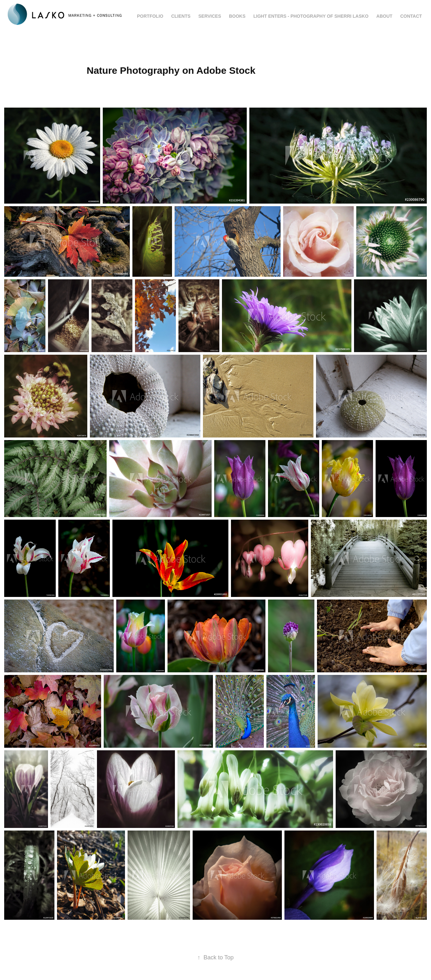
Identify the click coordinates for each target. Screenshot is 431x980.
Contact (411, 16)
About (384, 16)
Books (237, 16)
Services (210, 16)
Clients (181, 16)
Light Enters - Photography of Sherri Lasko (311, 16)
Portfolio (150, 16)
